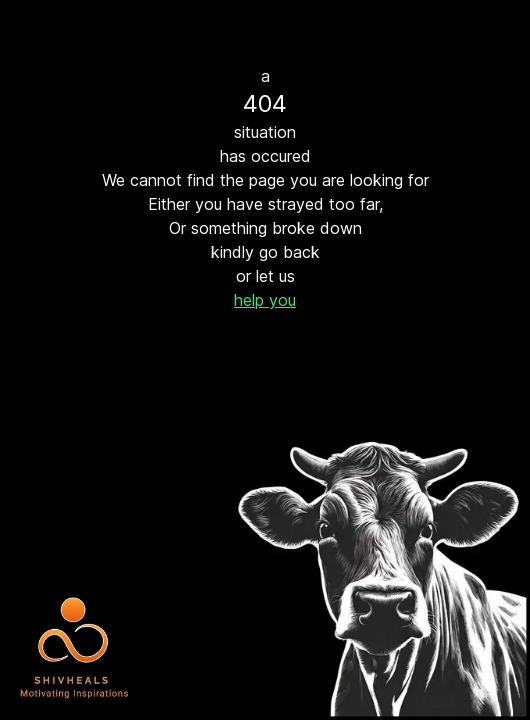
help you (265, 300)
